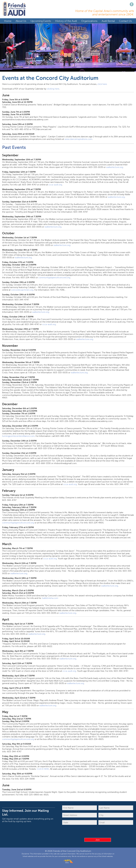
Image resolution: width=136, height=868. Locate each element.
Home (8, 21)
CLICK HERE (43, 769)
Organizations (89, 21)
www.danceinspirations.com (78, 139)
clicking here (53, 89)
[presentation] (98, 832)
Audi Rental (108, 21)
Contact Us (125, 21)
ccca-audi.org (55, 184)
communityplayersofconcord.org (54, 277)
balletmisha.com (50, 598)
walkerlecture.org (115, 167)
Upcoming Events (41, 21)
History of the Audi (66, 21)
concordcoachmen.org (22, 290)
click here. (102, 84)
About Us (21, 21)
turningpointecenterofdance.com (18, 436)
